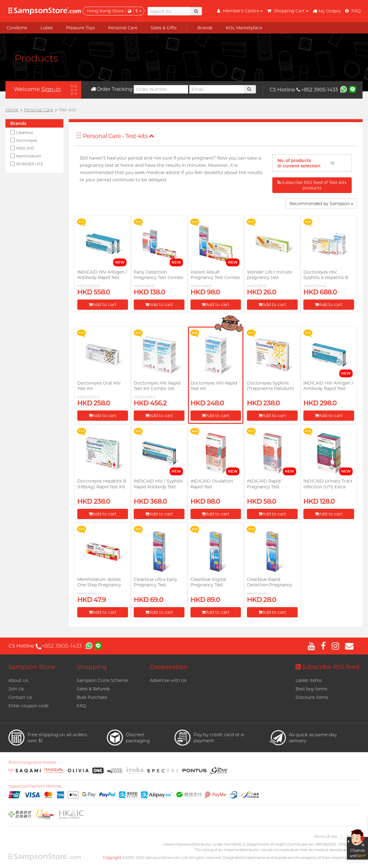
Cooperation (169, 667)
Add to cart (103, 305)
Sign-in (51, 89)
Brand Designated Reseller (32, 762)
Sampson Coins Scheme (102, 680)
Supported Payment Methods (35, 786)
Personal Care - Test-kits (118, 136)
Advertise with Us (168, 680)
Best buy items (311, 689)
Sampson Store (32, 667)
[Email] (216, 89)
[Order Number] (161, 89)
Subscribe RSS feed (328, 667)
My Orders (327, 11)
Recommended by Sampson (321, 204)
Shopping (92, 667)
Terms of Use (326, 836)
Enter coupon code (29, 706)
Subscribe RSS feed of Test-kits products (312, 185)
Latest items (309, 680)
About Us (18, 680)
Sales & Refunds (93, 689)
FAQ (81, 706)
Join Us (16, 689)
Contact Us (20, 697)
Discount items (312, 697)
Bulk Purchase (92, 697)
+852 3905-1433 (317, 90)
